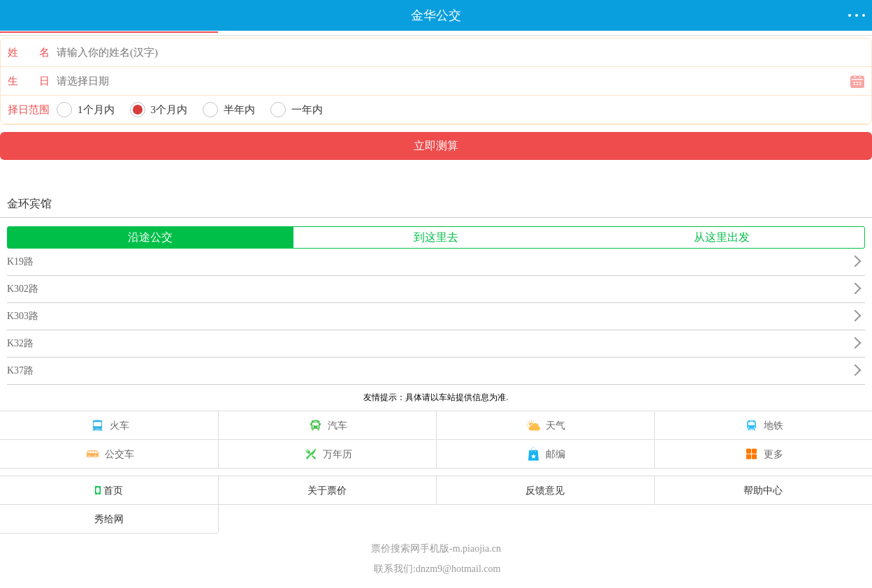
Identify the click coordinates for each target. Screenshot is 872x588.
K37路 (20, 370)
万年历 (327, 454)
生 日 (29, 81)
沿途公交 (150, 237)
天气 (545, 425)
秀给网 (109, 519)
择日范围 (29, 110)
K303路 (23, 316)
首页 (109, 490)
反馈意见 (545, 490)
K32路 (20, 343)
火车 (109, 425)
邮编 (545, 454)
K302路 (23, 289)
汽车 (327, 425)
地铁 (763, 425)
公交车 (109, 454)
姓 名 (29, 52)
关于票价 (327, 490)
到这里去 (436, 237)
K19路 (20, 262)
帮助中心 (763, 490)
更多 (763, 454)
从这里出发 (722, 237)
